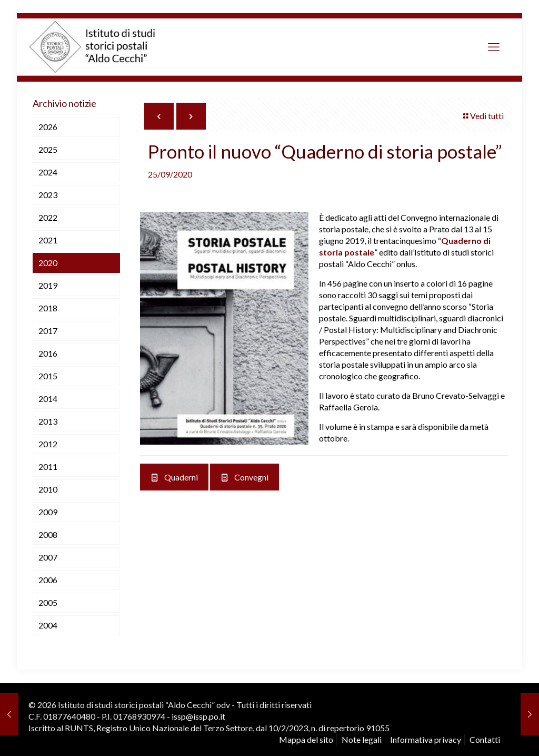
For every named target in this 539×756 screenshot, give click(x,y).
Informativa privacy (426, 739)
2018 (48, 308)
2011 (48, 467)
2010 (48, 489)
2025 (48, 149)
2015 (48, 376)
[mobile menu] (494, 47)
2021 (48, 240)
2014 (48, 399)
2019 (48, 285)
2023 (48, 195)
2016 (48, 353)
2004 (48, 625)
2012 (48, 444)
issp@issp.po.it (198, 716)
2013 (48, 421)
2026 (48, 127)
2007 (48, 557)
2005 (48, 602)
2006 (48, 580)
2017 (48, 331)
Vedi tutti (483, 116)
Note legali (362, 739)
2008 (48, 534)
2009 (48, 512)
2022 (48, 217)
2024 (48, 172)
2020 (48, 263)
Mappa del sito (306, 739)
